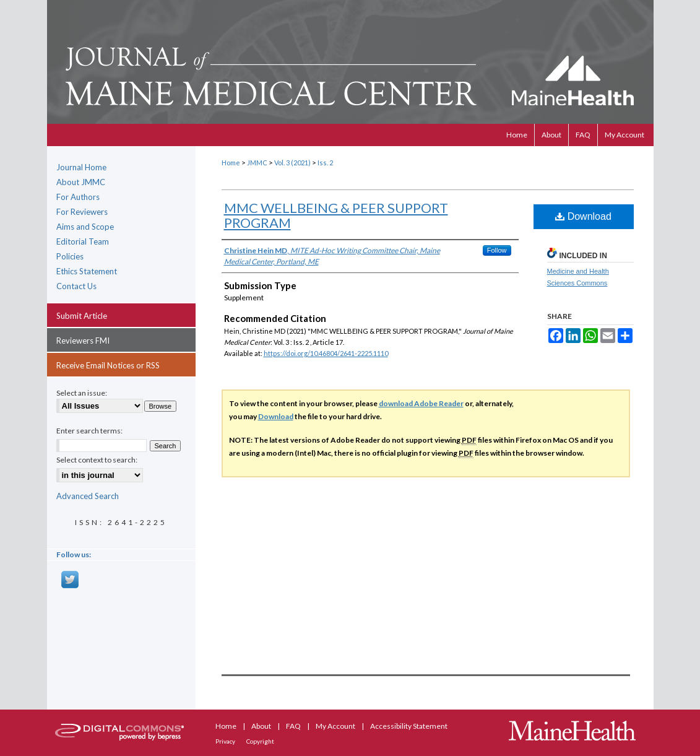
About (262, 726)
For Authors (78, 197)
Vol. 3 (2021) (292, 163)
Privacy (226, 741)
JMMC (257, 163)
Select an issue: (82, 393)
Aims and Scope (85, 227)
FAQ (294, 726)
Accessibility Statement (409, 726)
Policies (70, 256)
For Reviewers (82, 212)
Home (231, 163)
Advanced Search (88, 496)
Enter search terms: (89, 431)
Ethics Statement (87, 271)
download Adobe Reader (421, 403)
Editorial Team (83, 241)
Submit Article (82, 316)
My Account (336, 726)
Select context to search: (97, 460)
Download (583, 216)
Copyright (260, 741)
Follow (497, 250)
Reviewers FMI (83, 341)
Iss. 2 (325, 163)
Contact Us (76, 286)
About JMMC (81, 182)
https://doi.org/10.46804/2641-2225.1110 (326, 353)
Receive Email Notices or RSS (108, 365)
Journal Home (81, 167)
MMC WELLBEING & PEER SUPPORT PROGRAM (336, 215)
